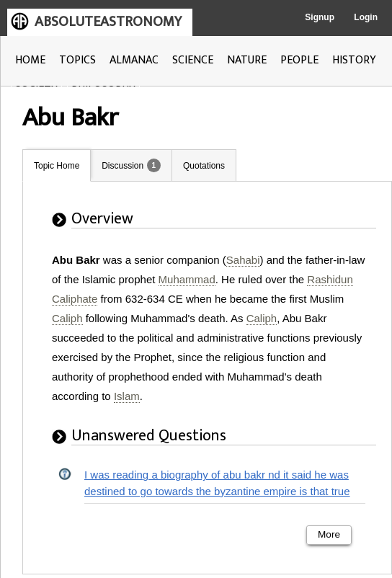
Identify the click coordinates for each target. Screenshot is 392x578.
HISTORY (354, 60)
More (329, 534)
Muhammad (187, 279)
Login (366, 17)
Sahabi (243, 260)
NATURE (247, 60)
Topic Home (57, 166)
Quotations (204, 166)
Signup (320, 17)
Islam (127, 396)
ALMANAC (134, 60)
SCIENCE (193, 60)
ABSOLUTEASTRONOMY (108, 22)
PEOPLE (299, 60)
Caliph (67, 318)
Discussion (122, 166)
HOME (30, 60)
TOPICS (77, 60)
